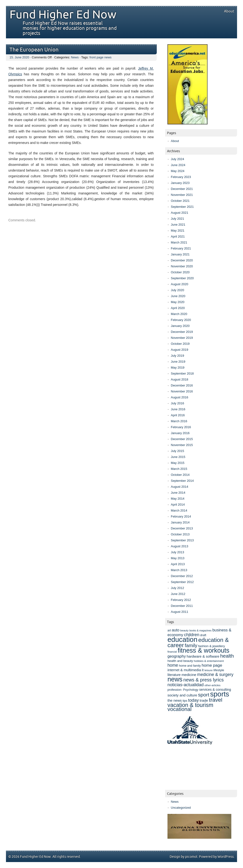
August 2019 (180, 350)
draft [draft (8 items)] (203, 635)
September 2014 (182, 481)
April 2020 (178, 308)
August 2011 (180, 612)
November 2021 (182, 195)
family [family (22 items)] (191, 645)
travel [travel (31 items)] (216, 700)
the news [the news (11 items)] (175, 700)
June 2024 (178, 165)
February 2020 (181, 320)
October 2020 (180, 272)
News (75, 57)
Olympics (15, 74)
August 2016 (180, 397)
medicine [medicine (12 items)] (189, 675)
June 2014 (178, 493)
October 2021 (180, 201)
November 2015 (182, 445)
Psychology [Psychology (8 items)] (191, 690)
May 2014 (178, 499)
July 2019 (177, 356)
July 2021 (177, 219)
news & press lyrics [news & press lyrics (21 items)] (203, 680)
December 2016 (182, 385)
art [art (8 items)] (169, 630)
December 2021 (182, 189)
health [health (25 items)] (227, 656)
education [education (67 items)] (182, 640)
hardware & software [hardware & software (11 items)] (203, 656)
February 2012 (181, 600)
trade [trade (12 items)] (204, 700)
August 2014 (180, 487)
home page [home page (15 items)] (212, 665)
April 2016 (178, 415)
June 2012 (178, 594)
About (229, 11)
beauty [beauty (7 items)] (185, 630)
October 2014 (180, 475)
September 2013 (182, 540)
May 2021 (178, 231)
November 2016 (182, 391)
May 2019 (178, 368)
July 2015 (177, 451)
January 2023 (180, 183)
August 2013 (180, 546)
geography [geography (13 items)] (177, 656)
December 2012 (182, 576)
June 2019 (178, 362)
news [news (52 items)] (175, 679)
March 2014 (179, 510)
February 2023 (181, 177)
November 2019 (182, 338)
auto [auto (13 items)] (176, 630)
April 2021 (178, 236)
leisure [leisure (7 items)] (208, 670)
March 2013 (179, 570)
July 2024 (177, 159)
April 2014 (178, 505)
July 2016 (177, 403)
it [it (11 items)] (203, 670)
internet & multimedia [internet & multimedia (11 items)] (184, 670)
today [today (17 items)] (194, 700)
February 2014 (181, 516)
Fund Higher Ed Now (63, 15)
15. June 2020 (19, 57)
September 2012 (182, 582)
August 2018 (180, 379)
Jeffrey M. (146, 68)
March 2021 (179, 242)
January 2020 (180, 326)
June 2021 (178, 225)
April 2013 (178, 564)
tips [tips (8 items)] (185, 701)
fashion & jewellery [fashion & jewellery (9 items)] (212, 646)
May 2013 (178, 558)
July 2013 (177, 552)
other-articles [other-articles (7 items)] (212, 685)
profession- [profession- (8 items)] (175, 690)
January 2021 (180, 254)
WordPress (226, 857)
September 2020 (182, 278)
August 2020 (180, 284)
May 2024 (178, 171)
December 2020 (182, 260)
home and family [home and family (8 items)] (190, 666)
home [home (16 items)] (173, 665)
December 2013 (182, 528)
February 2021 (181, 248)
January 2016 (180, 433)
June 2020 (178, 296)
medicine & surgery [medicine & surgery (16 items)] (215, 675)
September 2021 (182, 207)
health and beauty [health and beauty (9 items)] (180, 661)
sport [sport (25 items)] (204, 695)
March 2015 (179, 469)
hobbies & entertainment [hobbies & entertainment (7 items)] (209, 661)
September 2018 (182, 373)
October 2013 (180, 534)
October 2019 (180, 344)
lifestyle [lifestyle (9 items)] (219, 670)
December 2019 (182, 332)
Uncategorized (181, 808)
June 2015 (178, 457)
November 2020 (182, 266)
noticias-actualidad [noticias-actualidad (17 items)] (186, 685)
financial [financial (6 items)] (172, 652)
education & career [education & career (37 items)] (198, 642)
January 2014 (180, 522)
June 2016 (178, 409)
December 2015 (182, 439)
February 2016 (181, 427)
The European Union (34, 50)
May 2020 (178, 302)
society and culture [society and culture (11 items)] (182, 695)
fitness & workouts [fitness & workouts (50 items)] (204, 650)
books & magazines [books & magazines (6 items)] (200, 630)
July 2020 (177, 290)
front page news (101, 57)
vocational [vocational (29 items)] (180, 709)
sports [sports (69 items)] (220, 694)
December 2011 (182, 606)
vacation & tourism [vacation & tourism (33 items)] (190, 705)
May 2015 (178, 463)
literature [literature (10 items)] (174, 675)
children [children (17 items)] (192, 635)
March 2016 (179, 421)
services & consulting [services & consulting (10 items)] (215, 690)
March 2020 (179, 314)
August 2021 (180, 213)
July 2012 (177, 588)
